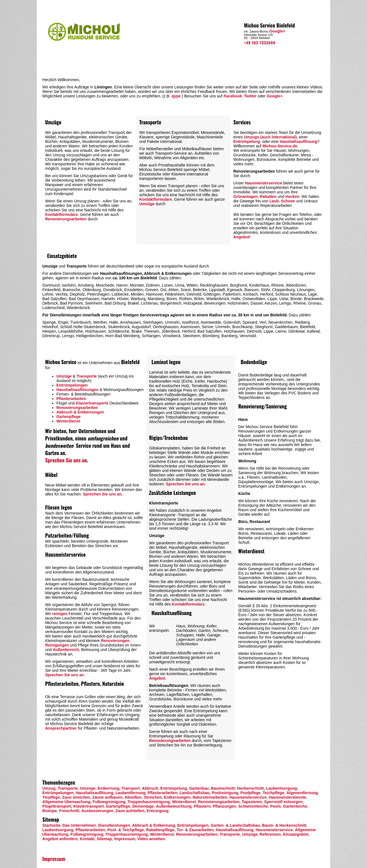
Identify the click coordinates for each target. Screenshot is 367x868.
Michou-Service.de (280, 146)
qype (176, 96)
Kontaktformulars (62, 214)
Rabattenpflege (160, 830)
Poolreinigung (225, 793)
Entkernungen (177, 797)
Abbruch (150, 788)
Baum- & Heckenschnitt (284, 825)
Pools (275, 806)
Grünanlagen (245, 197)
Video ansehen (151, 839)
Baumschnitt (223, 788)
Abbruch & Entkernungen (80, 412)
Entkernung (109, 788)
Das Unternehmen (79, 825)
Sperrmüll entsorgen (283, 802)
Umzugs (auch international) (270, 137)
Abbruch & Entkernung (153, 825)
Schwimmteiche (253, 806)
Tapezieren (252, 802)
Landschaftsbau (194, 793)
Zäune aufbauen (107, 797)
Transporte (86, 376)
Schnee (288, 201)
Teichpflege (274, 793)
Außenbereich (66, 650)
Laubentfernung (130, 793)
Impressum (125, 839)
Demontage (143, 806)
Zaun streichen (76, 797)
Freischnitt (69, 811)
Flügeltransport (57, 806)
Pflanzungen (224, 806)
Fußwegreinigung (109, 802)
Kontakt (87, 839)
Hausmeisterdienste (287, 797)
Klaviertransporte (92, 403)
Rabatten (268, 197)
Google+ (277, 31)
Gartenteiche (295, 806)
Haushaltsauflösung (298, 141)
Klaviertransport (88, 806)
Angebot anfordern (60, 839)
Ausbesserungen (97, 811)
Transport (131, 788)
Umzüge (147, 204)
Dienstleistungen (114, 825)
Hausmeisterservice (263, 183)
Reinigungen (57, 645)
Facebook (233, 96)
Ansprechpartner (61, 728)
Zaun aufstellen (129, 811)
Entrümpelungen (72, 385)
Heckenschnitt (250, 788)
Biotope (50, 811)
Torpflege (51, 797)
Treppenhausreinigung (149, 802)
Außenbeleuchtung (174, 806)
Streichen (153, 797)
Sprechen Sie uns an (66, 460)
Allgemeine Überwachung (66, 802)
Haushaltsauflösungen (77, 390)
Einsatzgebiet (296, 834)
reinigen (60, 614)
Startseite (51, 825)
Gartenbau (199, 788)
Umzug (49, 788)
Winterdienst (68, 421)
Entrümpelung (247, 141)
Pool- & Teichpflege (125, 830)
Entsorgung (158, 811)
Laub (274, 201)
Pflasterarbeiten (71, 399)
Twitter (250, 96)
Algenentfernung (302, 793)
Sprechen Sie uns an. (103, 494)
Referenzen (270, 834)
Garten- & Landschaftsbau (235, 825)
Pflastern (202, 806)
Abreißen (133, 797)
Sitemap (104, 839)
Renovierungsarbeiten (66, 219)
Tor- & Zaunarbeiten (195, 830)
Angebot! (242, 237)
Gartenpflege (69, 417)
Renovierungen (115, 641)
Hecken (292, 197)
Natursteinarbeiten (210, 797)
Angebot (157, 678)
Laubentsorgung (281, 788)
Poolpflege (250, 793)
